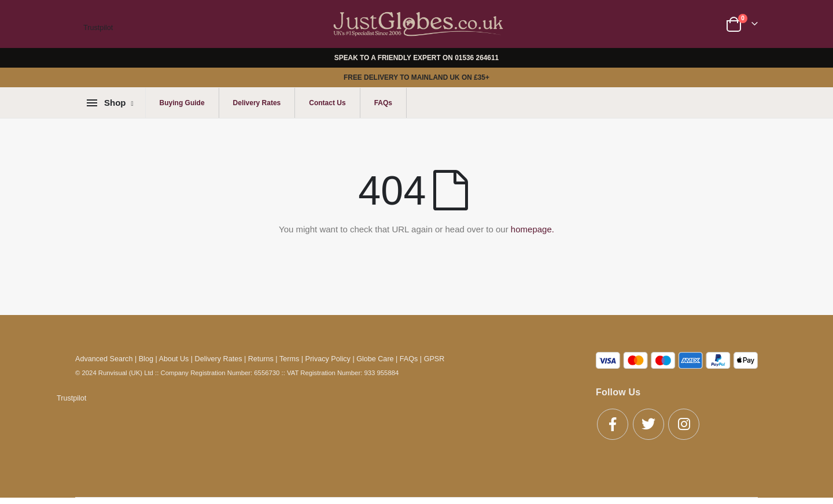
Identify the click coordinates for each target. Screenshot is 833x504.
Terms (289, 359)
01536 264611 (477, 58)
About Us (174, 359)
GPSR (434, 359)
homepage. (532, 229)
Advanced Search (104, 359)
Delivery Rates (257, 103)
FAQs (383, 103)
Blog (146, 359)
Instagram (684, 424)
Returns (261, 359)
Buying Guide (182, 103)
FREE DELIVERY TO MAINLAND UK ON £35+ (417, 77)
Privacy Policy (328, 359)
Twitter (648, 424)
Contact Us (327, 103)
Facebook (613, 424)
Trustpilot (98, 28)
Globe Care (375, 359)
